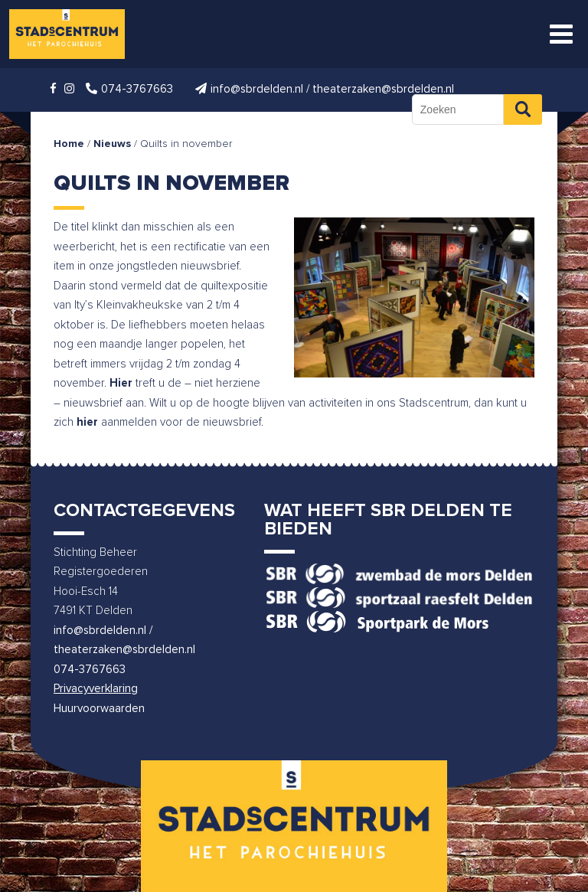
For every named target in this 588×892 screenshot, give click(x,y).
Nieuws (112, 144)
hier (87, 422)
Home (69, 144)
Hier (121, 383)
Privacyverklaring (96, 689)
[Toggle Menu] (561, 34)
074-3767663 (90, 670)
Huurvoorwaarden (99, 709)
